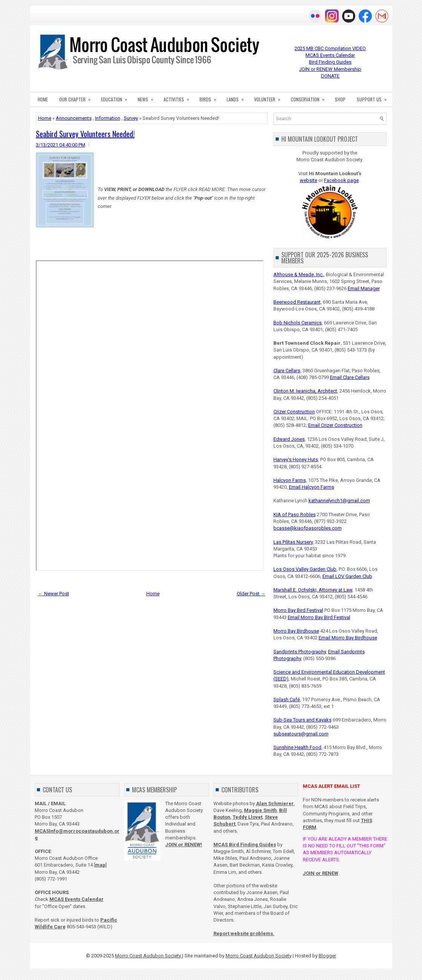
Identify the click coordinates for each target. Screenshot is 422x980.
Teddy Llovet (248, 817)
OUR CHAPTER (77, 97)
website (308, 180)
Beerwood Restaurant (297, 302)
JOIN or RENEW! (184, 845)
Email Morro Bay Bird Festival (319, 617)
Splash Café (287, 699)
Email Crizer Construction (335, 425)
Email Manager (364, 288)
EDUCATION (117, 97)
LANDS (238, 97)
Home (45, 118)
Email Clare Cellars (350, 377)
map (100, 865)
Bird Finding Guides (330, 62)
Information (108, 118)
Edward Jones (289, 439)
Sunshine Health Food (297, 747)
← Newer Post (54, 594)
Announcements (74, 118)
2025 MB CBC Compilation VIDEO (330, 48)
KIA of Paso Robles (295, 514)
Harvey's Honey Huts (296, 459)
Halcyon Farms (290, 480)
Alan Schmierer (275, 803)
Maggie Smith (260, 810)
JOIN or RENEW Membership (330, 69)
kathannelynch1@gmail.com (339, 501)
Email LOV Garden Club (347, 576)
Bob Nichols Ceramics (298, 323)
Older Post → (251, 594)
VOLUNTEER (270, 97)
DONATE (330, 76)
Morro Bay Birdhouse (296, 631)
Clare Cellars (287, 371)
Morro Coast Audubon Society (149, 956)
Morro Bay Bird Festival (298, 610)
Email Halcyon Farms (312, 487)
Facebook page (341, 180)
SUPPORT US (374, 97)
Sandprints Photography (300, 652)
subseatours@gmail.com (301, 734)
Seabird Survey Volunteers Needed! (85, 134)
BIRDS (210, 97)
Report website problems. (244, 933)
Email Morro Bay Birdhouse (348, 638)
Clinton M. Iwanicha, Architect (305, 391)
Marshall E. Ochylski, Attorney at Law (313, 590)
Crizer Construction (294, 412)
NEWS (148, 97)
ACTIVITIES (179, 97)
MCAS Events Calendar (330, 55)
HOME (43, 99)
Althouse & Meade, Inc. (298, 274)
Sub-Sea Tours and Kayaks (302, 720)
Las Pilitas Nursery (293, 542)
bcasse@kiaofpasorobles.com (308, 528)
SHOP (340, 99)
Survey (131, 118)
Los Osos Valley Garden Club (305, 569)
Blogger (327, 956)
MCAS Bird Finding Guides (245, 845)
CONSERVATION (310, 97)
